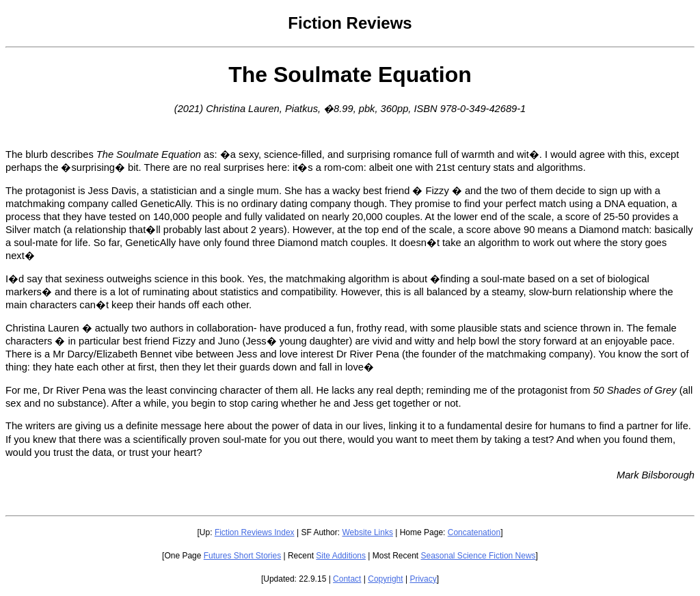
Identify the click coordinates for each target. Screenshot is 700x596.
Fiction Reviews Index (255, 532)
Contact (347, 579)
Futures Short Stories (242, 556)
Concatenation (474, 532)
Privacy (423, 579)
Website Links (367, 532)
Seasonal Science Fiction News (479, 556)
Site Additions (341, 556)
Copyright (385, 579)
